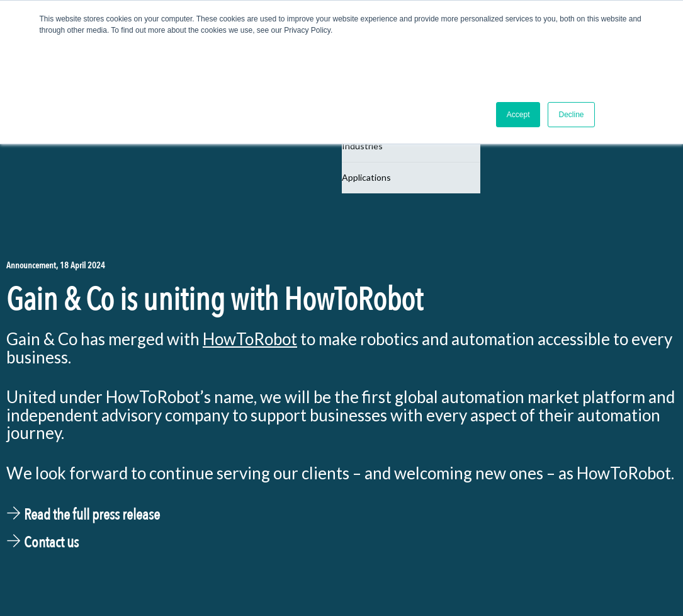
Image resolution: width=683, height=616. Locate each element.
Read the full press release (83, 515)
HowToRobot (250, 339)
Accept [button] (518, 115)
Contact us (42, 543)
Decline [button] (571, 115)
